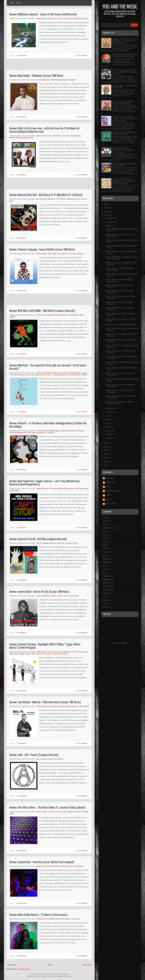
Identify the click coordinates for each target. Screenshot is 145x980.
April (108, 427)
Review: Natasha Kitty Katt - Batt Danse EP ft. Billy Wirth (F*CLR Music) (46, 195)
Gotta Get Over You (44, 136)
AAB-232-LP (51, 19)
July (107, 416)
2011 (106, 465)
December (110, 218)
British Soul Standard (44, 866)
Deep (105, 525)
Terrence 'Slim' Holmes (33, 654)
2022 (106, 443)
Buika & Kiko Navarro (63, 919)
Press (105, 555)
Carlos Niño (41, 315)
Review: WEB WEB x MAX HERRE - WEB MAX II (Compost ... (121, 258)
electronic (106, 583)
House (105, 538)
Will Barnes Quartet (80, 19)
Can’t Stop (53, 489)
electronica (107, 586)
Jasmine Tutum (54, 812)
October (109, 226)
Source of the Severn (65, 19)
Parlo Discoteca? (67, 866)
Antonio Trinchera (77, 652)
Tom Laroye (47, 654)
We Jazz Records (74, 375)
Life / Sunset (59, 759)
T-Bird (108, 495)
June (108, 420)
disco (105, 573)
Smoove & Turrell (71, 543)
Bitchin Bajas (76, 373)
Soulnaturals (79, 866)
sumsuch (106, 607)
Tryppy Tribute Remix (60, 654)
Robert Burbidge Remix (18, 433)
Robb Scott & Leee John (60, 136)
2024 (106, 212)
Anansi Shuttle (41, 254)
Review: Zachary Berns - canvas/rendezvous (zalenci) (123, 149)
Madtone (71, 812)
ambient (106, 569)
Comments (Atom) (23, 969)
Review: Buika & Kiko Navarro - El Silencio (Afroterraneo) (38, 915)
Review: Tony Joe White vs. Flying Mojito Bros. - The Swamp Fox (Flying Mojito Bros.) (125, 41)
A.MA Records (52, 652)
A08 (38, 759)
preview (106, 600)
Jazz (104, 542)
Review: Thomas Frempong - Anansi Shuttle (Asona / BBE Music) (42, 250)
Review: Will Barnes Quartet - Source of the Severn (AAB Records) (43, 15)
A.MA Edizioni (41, 652)
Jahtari (45, 812)
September (110, 408)
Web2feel (37, 976)
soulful (105, 604)
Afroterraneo (41, 919)
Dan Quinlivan (19, 375)
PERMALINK (22, 56)
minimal (106, 593)
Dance (105, 521)
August (109, 412)
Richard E (81, 431)
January (109, 438)
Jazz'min (63, 812)
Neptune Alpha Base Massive (65, 431)
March (108, 431)
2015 (106, 450)
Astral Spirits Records (50, 373)
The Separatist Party (59, 375)
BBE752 (65, 254)
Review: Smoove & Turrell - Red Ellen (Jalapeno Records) (38, 539)
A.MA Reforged (64, 652)
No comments (82, 56)
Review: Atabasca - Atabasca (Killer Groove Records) (123, 102)
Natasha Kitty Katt (73, 199)
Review (105, 562)
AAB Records (41, 19)
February (109, 434)
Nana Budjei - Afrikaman (67, 80)
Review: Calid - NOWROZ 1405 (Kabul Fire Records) (124, 133)
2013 (106, 458)
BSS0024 (56, 866)
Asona (39, 80)
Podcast (106, 552)
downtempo (107, 580)
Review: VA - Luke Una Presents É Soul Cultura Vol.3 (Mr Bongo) (125, 55)
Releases (106, 559)
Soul (104, 566)
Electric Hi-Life (63, 596)
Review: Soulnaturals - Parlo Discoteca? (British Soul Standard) (42, 862)
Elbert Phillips (19, 654)
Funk (105, 531)
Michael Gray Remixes (66, 489)
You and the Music (120, 7)
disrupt (39, 812)
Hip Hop (106, 535)
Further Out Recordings (45, 431)
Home (12, 3)
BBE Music (46, 80)
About (19, 3)
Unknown (109, 499)
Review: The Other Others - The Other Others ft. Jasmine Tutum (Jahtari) (47, 808)
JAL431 (39, 543)
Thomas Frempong (76, 254)
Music (105, 549)
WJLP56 (84, 375)
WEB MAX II (65, 315)
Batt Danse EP (42, 199)
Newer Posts (12, 965)
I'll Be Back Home (64, 706)
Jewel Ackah (74, 596)
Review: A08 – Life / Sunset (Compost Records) (34, 755)
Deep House (107, 528)
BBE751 (54, 596)
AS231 (39, 373)
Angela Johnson (42, 489)
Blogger (124, 643)
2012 (106, 462)
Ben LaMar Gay (64, 373)
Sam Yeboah (84, 706)
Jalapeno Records (49, 543)
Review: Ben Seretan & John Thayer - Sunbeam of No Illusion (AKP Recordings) (124, 119)
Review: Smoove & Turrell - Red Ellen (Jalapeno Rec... (119, 281)
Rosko (108, 487)
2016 (106, 447)
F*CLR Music (61, 199)
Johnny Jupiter (111, 482)
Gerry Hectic (110, 478)
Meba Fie (75, 706)
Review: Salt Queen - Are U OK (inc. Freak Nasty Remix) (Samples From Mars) (125, 72)
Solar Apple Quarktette (36, 433)
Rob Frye (47, 375)
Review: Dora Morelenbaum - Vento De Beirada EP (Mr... (120, 403)
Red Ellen (61, 543)
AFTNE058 (50, 919)
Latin (105, 545)
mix (104, 597)
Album (105, 518)
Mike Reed (39, 375)
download (106, 576)
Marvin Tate (30, 375)
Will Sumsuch (110, 504)
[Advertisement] (39, 65)
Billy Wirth (52, 199)
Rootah (77, 812)
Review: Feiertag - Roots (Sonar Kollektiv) (121, 325)
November (110, 222)
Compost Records (52, 315)
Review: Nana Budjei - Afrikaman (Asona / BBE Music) (36, 76)
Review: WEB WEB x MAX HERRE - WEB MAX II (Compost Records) (42, 311)
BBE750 (54, 706)
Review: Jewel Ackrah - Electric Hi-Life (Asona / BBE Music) (39, 592)
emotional (106, 590)
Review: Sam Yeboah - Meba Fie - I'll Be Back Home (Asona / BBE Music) (45, 702)
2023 (106, 215)
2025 (106, 208)
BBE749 (54, 80)
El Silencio (76, 919)
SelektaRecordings (112, 491)
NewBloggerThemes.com (64, 976)
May (108, 423)
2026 (106, 204)
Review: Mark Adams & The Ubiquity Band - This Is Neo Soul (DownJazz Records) (124, 181)
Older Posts (87, 965)
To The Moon (50, 433)
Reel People (79, 489)
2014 (106, 454)
